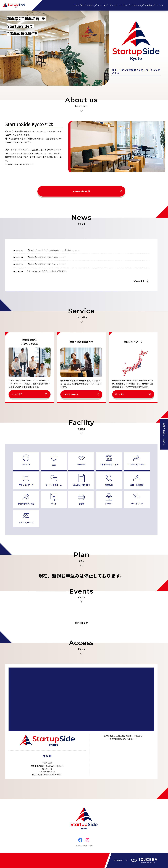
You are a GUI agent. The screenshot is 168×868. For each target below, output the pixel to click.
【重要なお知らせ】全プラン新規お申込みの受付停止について (53, 250)
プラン (112, 5)
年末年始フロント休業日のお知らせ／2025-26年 (47, 271)
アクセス (160, 5)
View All (139, 281)
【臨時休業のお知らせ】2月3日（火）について (47, 264)
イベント (137, 5)
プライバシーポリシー (84, 845)
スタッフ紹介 (17, 394)
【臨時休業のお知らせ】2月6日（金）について (47, 257)
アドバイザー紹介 (70, 394)
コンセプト (78, 5)
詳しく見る (120, 394)
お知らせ (90, 5)
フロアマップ (124, 5)
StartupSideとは (81, 191)
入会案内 (149, 5)
